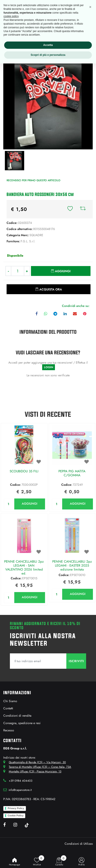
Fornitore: (13, 241)
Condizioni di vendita (17, 716)
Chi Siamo (10, 701)
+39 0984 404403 (21, 781)
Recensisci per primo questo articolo (34, 180)
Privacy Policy (16, 808)
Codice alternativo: (20, 229)
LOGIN (49, 367)
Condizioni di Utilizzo (79, 844)
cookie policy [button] (11, 16)
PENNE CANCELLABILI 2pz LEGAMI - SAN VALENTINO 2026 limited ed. (24, 567)
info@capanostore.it (20, 790)
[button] (70, 209)
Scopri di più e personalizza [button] (48, 55)
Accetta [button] (48, 45)
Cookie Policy (16, 815)
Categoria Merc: (18, 235)
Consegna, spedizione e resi (22, 723)
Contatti (8, 708)
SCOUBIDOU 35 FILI (24, 471)
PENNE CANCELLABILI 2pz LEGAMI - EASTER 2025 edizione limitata (72, 566)
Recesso (9, 730)
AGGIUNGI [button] (30, 504)
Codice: (12, 223)
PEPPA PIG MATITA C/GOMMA (72, 473)
